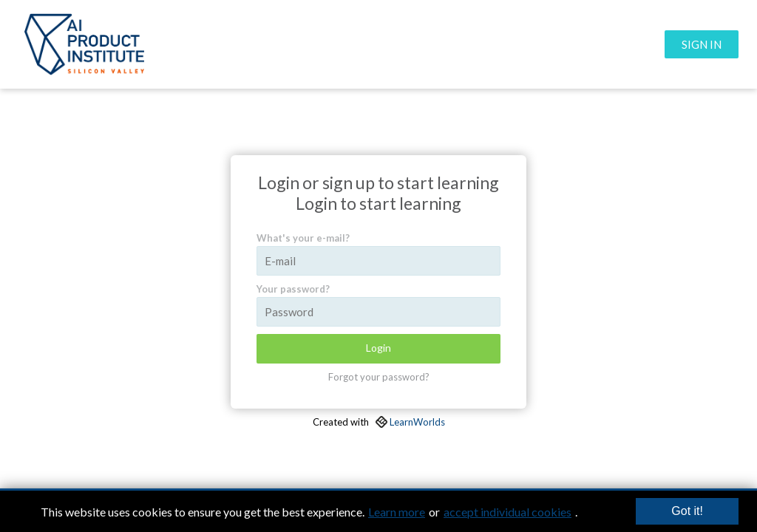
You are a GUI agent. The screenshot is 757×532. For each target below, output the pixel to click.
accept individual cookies (508, 512)
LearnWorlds (417, 422)
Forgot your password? (379, 377)
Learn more (397, 512)
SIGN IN (702, 44)
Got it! (687, 511)
